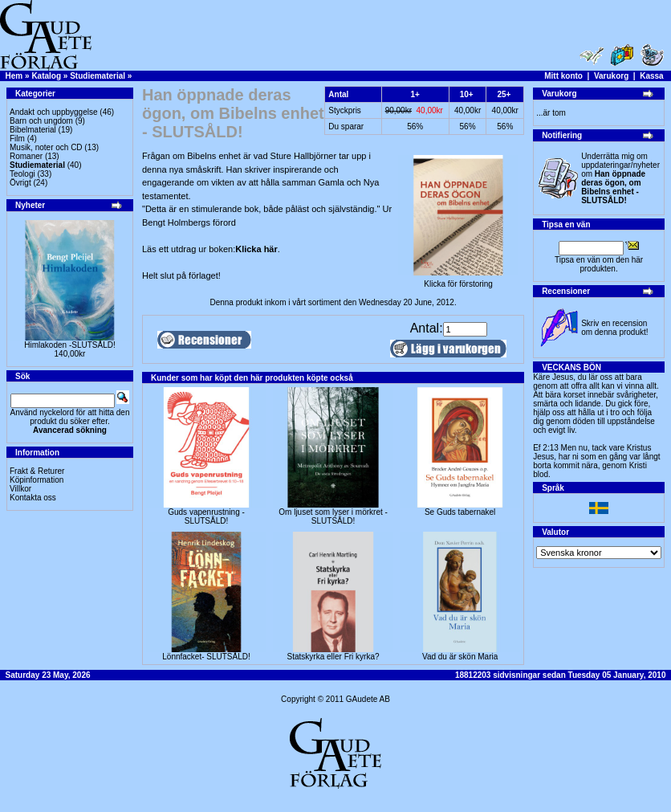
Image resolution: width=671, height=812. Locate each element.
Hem (14, 76)
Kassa (651, 76)
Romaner (26, 156)
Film (17, 139)
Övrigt (20, 183)
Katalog (46, 76)
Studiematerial (98, 76)
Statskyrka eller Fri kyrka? (333, 657)
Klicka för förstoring (458, 280)
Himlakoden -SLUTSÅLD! (69, 345)
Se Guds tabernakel (460, 512)
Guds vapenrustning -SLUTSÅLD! (206, 516)
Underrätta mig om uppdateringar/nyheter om (620, 178)
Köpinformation (37, 480)
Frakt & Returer (37, 471)
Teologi (22, 174)
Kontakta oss (33, 498)
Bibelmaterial (33, 130)
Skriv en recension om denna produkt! (614, 328)
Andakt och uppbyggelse (54, 112)
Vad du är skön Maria (460, 657)
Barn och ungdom (41, 121)
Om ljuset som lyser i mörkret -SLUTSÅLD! (333, 516)
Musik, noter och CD (46, 147)
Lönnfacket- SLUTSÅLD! (206, 657)
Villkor (20, 489)
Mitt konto (563, 76)
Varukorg (611, 76)
